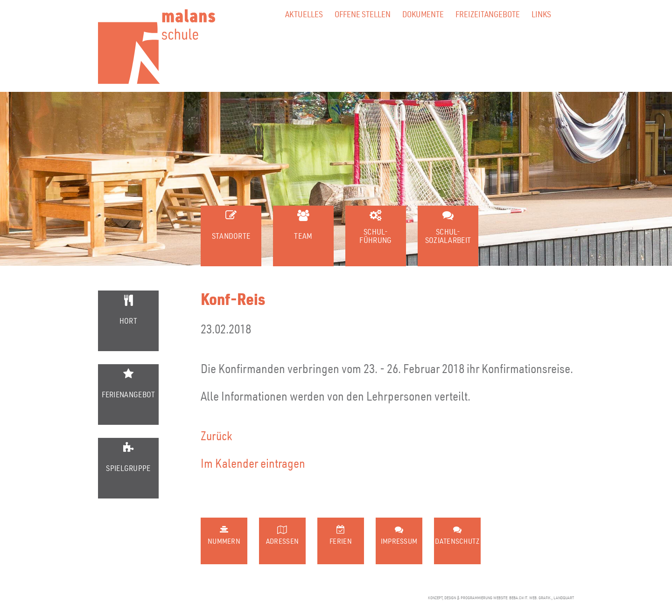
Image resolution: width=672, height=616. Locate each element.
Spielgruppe (128, 468)
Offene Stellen (363, 14)
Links (541, 14)
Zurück (217, 435)
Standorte (231, 236)
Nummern (224, 541)
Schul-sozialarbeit (448, 236)
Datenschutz (457, 541)
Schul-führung (375, 236)
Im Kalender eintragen (253, 463)
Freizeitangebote (488, 14)
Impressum (399, 541)
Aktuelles (304, 14)
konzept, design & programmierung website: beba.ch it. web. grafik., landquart (501, 598)
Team (303, 236)
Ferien (341, 541)
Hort (128, 321)
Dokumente (423, 14)
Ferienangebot (129, 394)
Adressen (282, 541)
